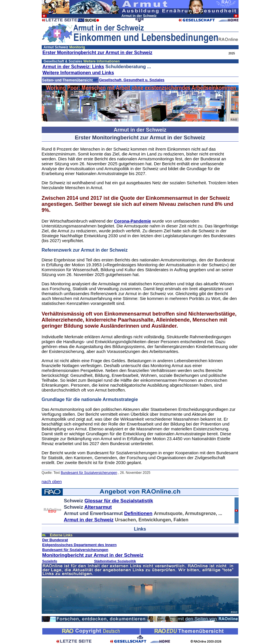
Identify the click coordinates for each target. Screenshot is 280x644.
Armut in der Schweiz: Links (73, 67)
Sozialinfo (50, 561)
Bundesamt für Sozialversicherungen (89, 473)
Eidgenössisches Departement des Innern (80, 545)
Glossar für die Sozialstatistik (119, 501)
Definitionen (138, 513)
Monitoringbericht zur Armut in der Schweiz (93, 555)
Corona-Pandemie (132, 221)
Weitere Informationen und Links (78, 73)
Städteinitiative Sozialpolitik (115, 561)
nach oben (52, 481)
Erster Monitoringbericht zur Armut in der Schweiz (98, 53)
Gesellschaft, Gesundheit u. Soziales (132, 80)
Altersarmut (98, 507)
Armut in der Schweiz (89, 520)
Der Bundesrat (55, 540)
